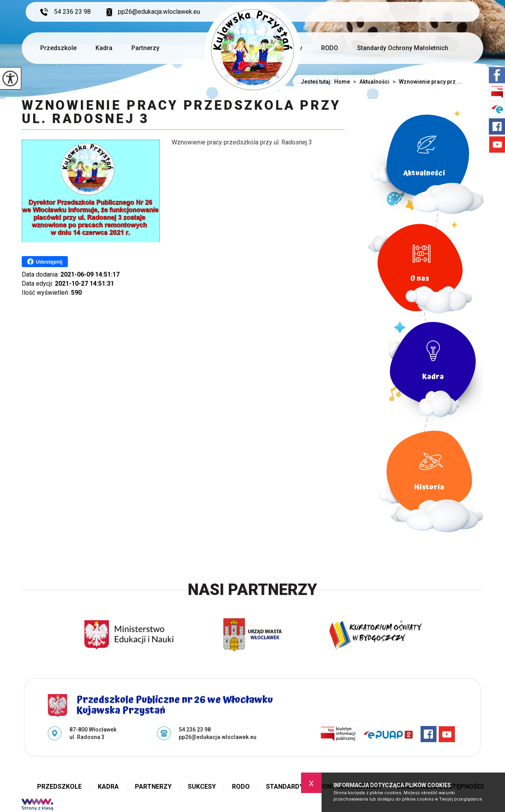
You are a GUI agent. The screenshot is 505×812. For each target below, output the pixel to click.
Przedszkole (58, 48)
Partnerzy (145, 48)
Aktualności (370, 82)
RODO (330, 48)
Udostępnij (45, 262)
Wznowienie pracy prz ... (426, 82)
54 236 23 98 (65, 12)
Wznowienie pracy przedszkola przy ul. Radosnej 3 (181, 112)
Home (342, 82)
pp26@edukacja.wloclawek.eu (153, 12)
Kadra (104, 48)
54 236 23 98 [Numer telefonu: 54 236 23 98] (195, 730)
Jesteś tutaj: (317, 82)
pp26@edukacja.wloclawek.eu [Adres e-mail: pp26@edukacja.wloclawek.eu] (218, 737)
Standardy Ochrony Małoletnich (403, 48)
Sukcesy (202, 787)
